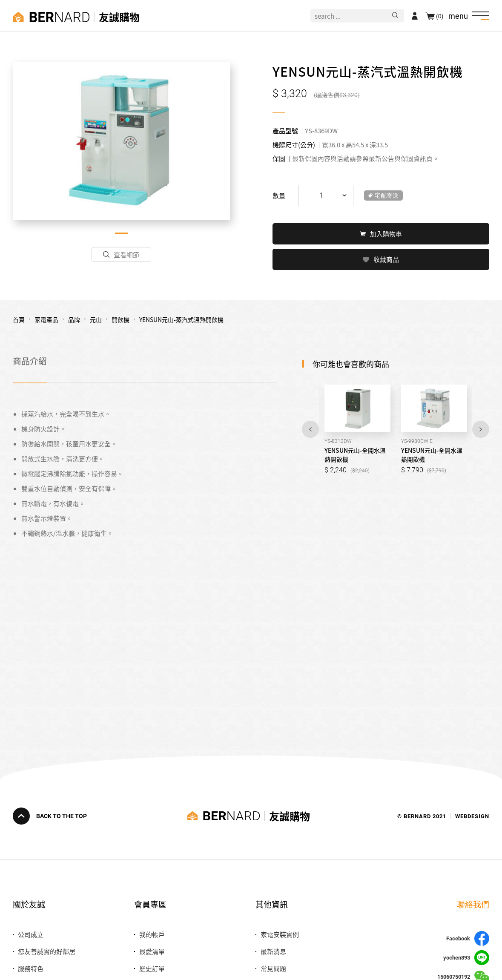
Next (481, 428)
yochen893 (466, 958)
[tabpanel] (121, 141)
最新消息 (273, 951)
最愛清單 (152, 951)
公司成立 (31, 934)
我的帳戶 (152, 934)
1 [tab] (121, 233)
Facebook (468, 938)
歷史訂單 (152, 968)
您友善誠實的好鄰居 (47, 951)
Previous (310, 428)
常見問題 (273, 968)
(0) (440, 16)
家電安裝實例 (280, 934)
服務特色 (31, 968)
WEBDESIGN (472, 816)
